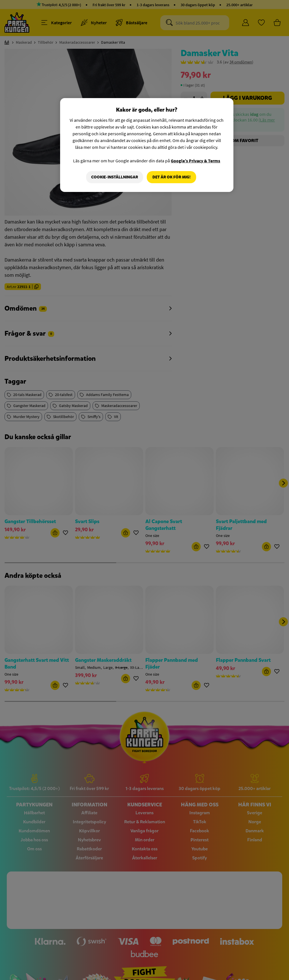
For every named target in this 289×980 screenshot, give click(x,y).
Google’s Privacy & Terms (195, 161)
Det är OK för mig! (171, 177)
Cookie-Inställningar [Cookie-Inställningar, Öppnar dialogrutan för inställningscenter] (114, 177)
